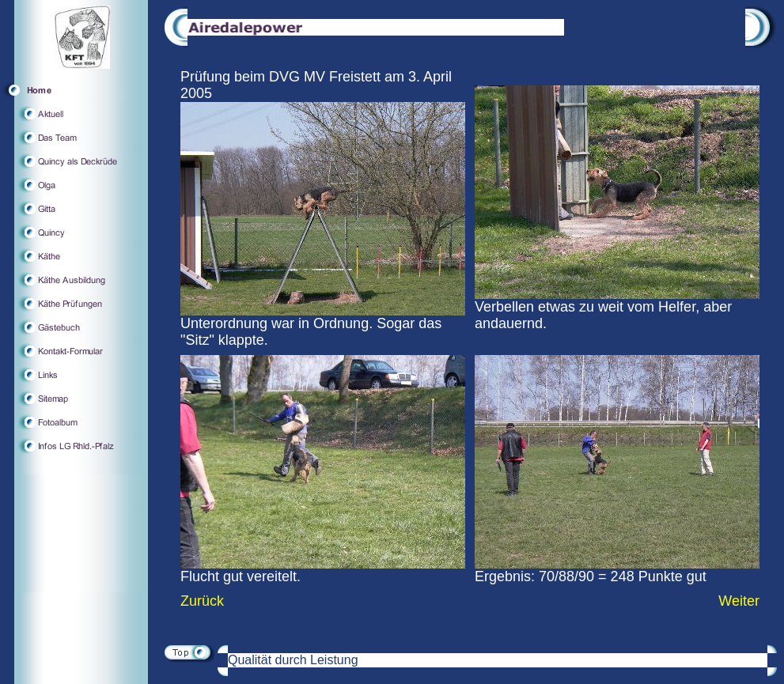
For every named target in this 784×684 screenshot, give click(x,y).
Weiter (739, 601)
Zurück (202, 601)
